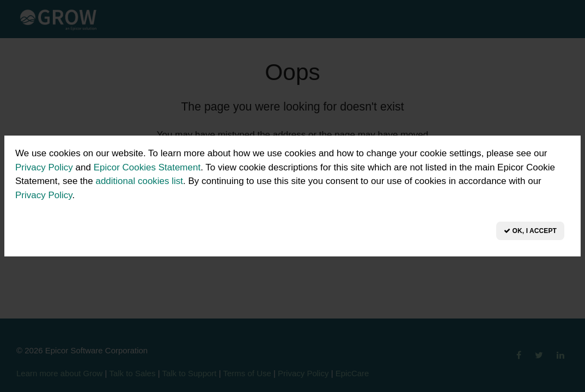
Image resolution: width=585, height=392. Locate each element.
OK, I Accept (530, 231)
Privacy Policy (44, 167)
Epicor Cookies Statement (147, 167)
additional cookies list (139, 181)
